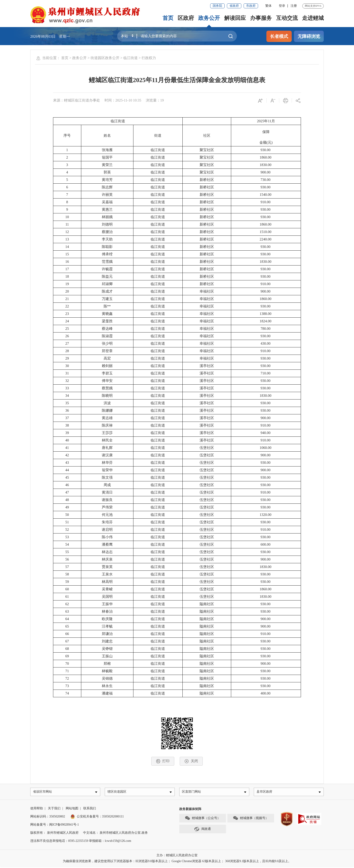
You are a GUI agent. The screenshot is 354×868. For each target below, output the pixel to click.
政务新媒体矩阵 (190, 810)
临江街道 (130, 58)
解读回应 (235, 18)
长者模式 (279, 36)
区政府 (186, 18)
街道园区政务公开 (105, 58)
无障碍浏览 (309, 36)
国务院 (217, 6)
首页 (168, 18)
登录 (282, 6)
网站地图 (72, 809)
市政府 (251, 6)
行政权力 (149, 58)
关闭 (191, 761)
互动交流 (287, 18)
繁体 (268, 6)
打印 (163, 761)
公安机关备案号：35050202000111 (97, 818)
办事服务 (261, 18)
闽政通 (203, 830)
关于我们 (54, 809)
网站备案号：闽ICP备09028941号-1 (55, 826)
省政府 (234, 6)
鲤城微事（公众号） (203, 819)
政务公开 (209, 18)
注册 (294, 6)
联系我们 (90, 809)
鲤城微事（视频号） (251, 819)
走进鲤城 (313, 18)
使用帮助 (37, 809)
